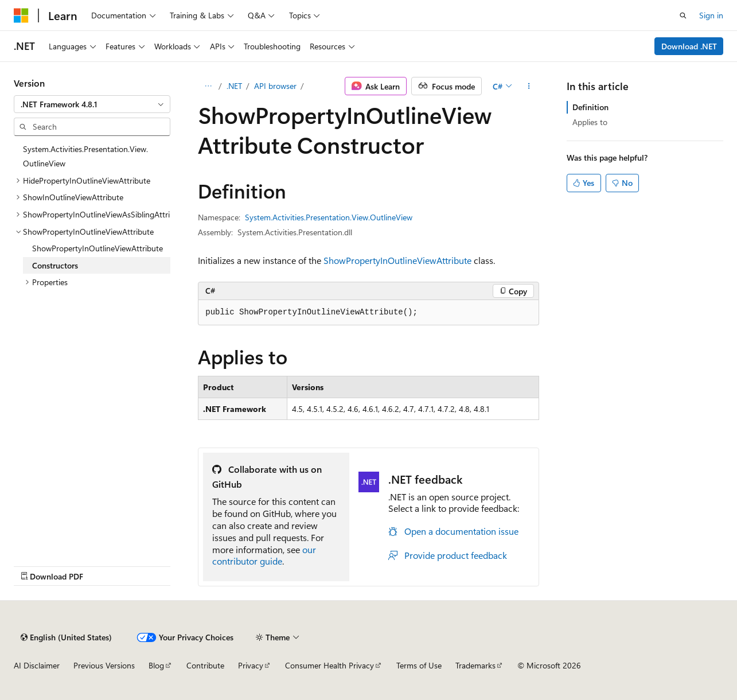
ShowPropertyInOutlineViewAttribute (397, 260)
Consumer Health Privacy (329, 665)
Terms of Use (419, 665)
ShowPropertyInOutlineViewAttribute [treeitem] (98, 248)
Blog (156, 665)
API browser (275, 86)
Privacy (251, 665)
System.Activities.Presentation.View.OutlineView (329, 217)
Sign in (711, 15)
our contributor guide (264, 555)
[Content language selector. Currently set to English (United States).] (66, 637)
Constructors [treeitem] (55, 265)
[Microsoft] (21, 15)
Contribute (205, 665)
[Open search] (683, 15)
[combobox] (92, 104)
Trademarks (475, 665)
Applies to (590, 122)
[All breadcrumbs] (208, 86)
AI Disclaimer (37, 665)
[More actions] (529, 86)
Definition (590, 107)
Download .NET (689, 46)
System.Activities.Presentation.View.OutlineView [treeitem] (85, 156)
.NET (234, 86)
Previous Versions (104, 665)
